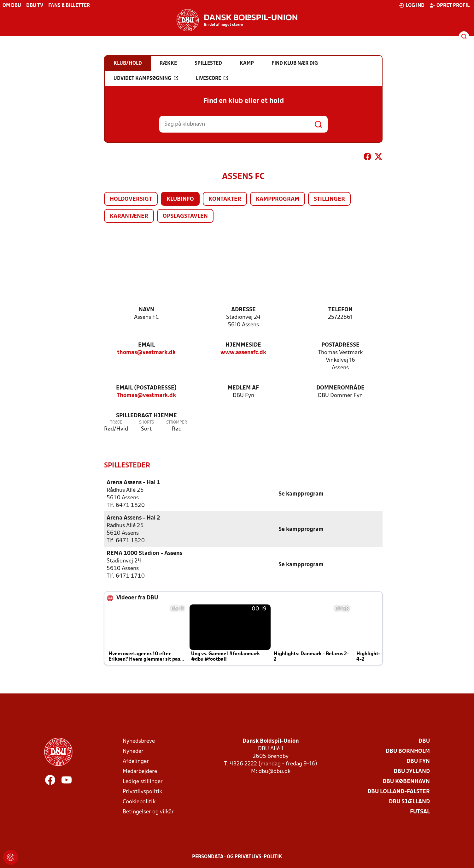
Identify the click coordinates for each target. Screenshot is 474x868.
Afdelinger (136, 761)
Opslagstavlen (185, 216)
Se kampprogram (301, 494)
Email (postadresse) (146, 388)
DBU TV (35, 6)
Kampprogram (278, 199)
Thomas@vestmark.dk (146, 396)
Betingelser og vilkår (148, 812)
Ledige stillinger (143, 781)
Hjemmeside (243, 345)
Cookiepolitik (139, 802)
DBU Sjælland (409, 802)
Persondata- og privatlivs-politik (237, 857)
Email (146, 345)
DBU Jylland (412, 771)
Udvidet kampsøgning (146, 78)
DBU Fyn (418, 761)
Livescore (212, 78)
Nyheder (133, 751)
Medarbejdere (140, 771)
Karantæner (129, 216)
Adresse (243, 310)
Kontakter (225, 199)
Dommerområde (340, 388)
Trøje (116, 422)
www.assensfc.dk (243, 353)
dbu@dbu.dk (275, 771)
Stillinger (329, 199)
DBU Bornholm (408, 751)
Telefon (340, 310)
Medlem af (243, 388)
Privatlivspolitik (142, 791)
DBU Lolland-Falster (399, 791)
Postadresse (340, 345)
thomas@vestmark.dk (146, 353)
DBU (424, 741)
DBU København (406, 781)
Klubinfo (180, 199)
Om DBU (12, 6)
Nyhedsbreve (139, 741)
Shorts (146, 422)
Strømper (177, 422)
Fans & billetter (69, 6)
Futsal (420, 812)
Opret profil (450, 5)
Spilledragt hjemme (146, 416)
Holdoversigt (131, 199)
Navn (146, 310)
